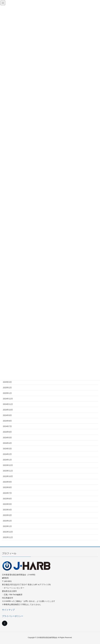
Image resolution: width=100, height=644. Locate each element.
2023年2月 (7, 521)
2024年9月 (7, 415)
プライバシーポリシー (13, 616)
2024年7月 (7, 426)
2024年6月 (7, 432)
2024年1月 (7, 460)
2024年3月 (7, 449)
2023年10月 (8, 476)
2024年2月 (7, 454)
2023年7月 (7, 493)
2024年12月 (8, 399)
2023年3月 (7, 515)
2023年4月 (7, 510)
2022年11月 (8, 537)
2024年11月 (8, 404)
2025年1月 (7, 393)
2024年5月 (7, 438)
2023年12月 (8, 465)
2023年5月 (7, 504)
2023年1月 (7, 526)
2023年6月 (7, 499)
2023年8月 (7, 487)
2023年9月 (7, 482)
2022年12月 (8, 532)
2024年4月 (7, 443)
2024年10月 (8, 410)
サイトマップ (8, 610)
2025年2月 (7, 388)
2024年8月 (7, 421)
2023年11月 (8, 471)
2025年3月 (7, 382)
